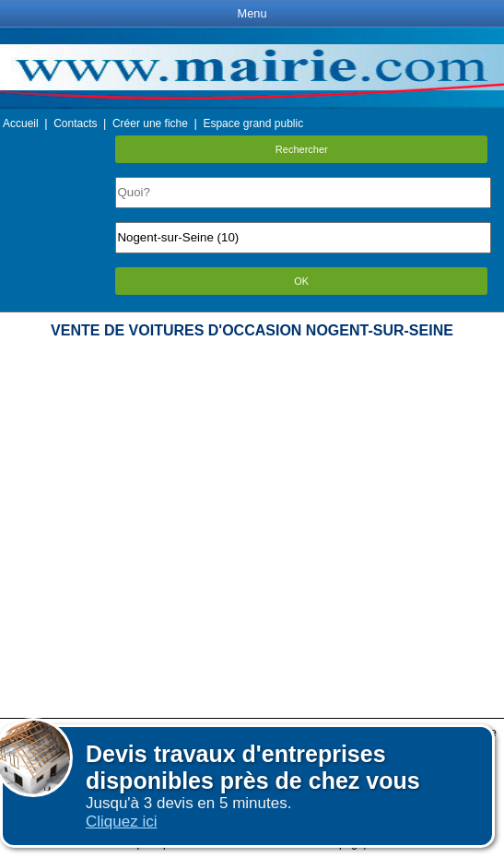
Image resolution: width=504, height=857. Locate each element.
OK (301, 281)
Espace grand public (253, 123)
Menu (252, 13)
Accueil (21, 123)
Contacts (75, 123)
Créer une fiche (150, 123)
